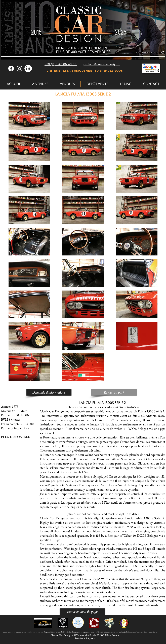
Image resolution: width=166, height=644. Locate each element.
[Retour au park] (114, 392)
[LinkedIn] (28, 68)
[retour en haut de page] (82, 612)
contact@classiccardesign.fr (102, 64)
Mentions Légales (85, 638)
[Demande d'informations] (49, 392)
